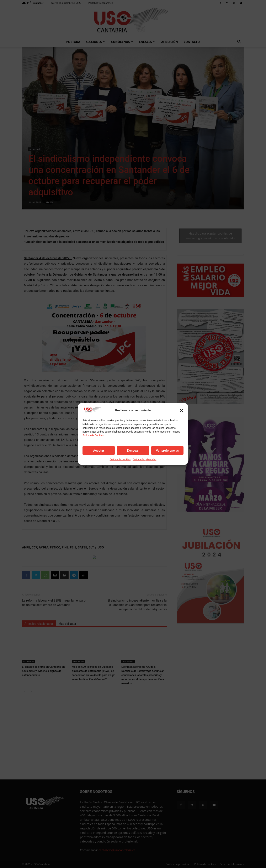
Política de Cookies (93, 435)
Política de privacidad (144, 459)
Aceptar (99, 451)
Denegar (133, 451)
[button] (181, 411)
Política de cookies (120, 459)
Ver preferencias (167, 451)
